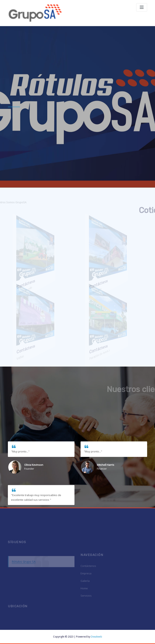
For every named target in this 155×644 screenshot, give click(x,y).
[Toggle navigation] (142, 7)
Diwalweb (96, 637)
